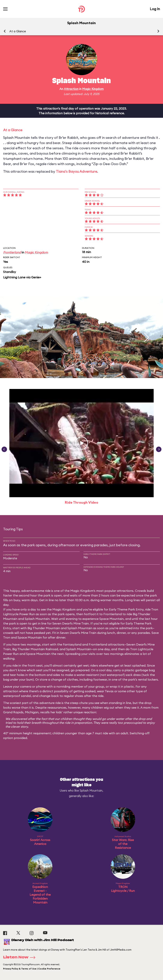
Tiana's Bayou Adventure (77, 171)
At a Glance (18, 31)
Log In (155, 9)
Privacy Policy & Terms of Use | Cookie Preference (32, 969)
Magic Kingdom (93, 89)
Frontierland (12, 252)
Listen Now (20, 957)
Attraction (71, 89)
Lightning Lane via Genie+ (22, 277)
